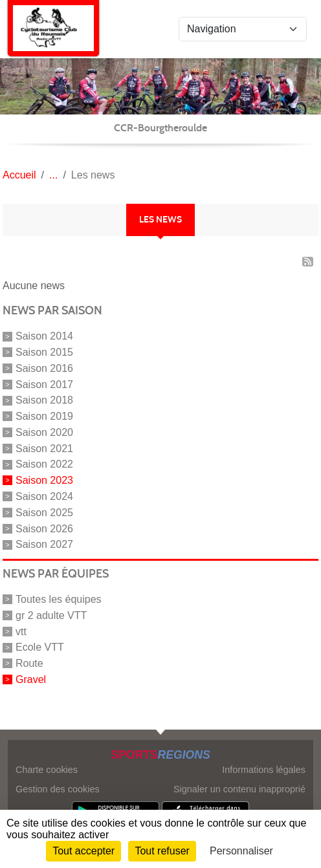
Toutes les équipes (59, 599)
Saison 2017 (44, 384)
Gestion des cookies (58, 789)
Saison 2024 (44, 496)
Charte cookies (47, 770)
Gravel (31, 679)
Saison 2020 (44, 432)
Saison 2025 (44, 513)
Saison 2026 (44, 528)
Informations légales (264, 770)
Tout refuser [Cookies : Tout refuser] (162, 851)
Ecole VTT (40, 647)
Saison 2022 (44, 464)
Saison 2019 (44, 416)
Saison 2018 (44, 400)
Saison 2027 (44, 544)
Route (29, 663)
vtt (21, 631)
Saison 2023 (44, 480)
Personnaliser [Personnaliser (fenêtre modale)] (241, 851)
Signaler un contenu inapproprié (239, 789)
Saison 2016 (44, 368)
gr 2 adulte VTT (51, 615)
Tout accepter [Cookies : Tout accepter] (83, 851)
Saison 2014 (44, 336)
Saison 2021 (44, 448)
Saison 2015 (44, 352)
